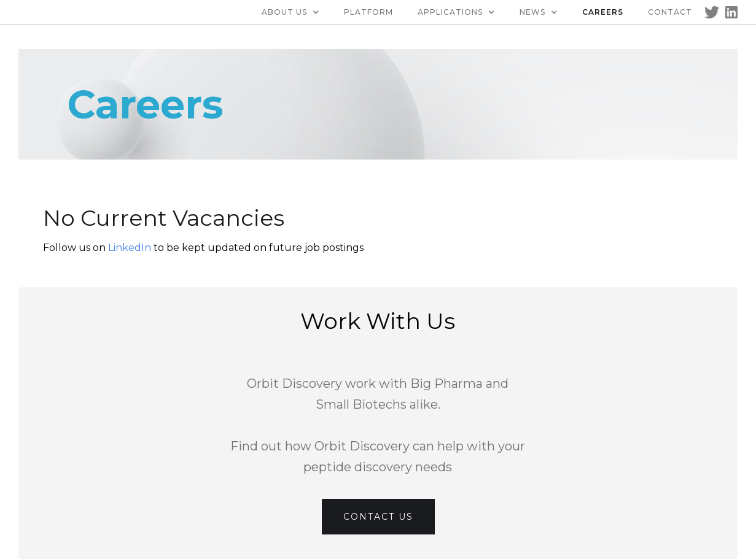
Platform (368, 12)
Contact (670, 12)
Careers (603, 12)
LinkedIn (131, 248)
